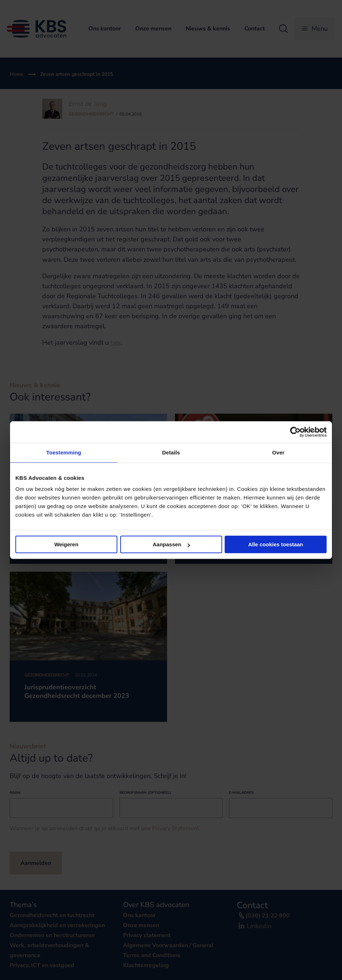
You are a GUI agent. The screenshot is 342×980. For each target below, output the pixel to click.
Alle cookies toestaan (276, 544)
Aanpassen (171, 544)
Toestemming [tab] (64, 452)
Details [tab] (171, 452)
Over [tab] (279, 452)
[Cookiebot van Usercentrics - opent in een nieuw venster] (295, 432)
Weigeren (66, 544)
